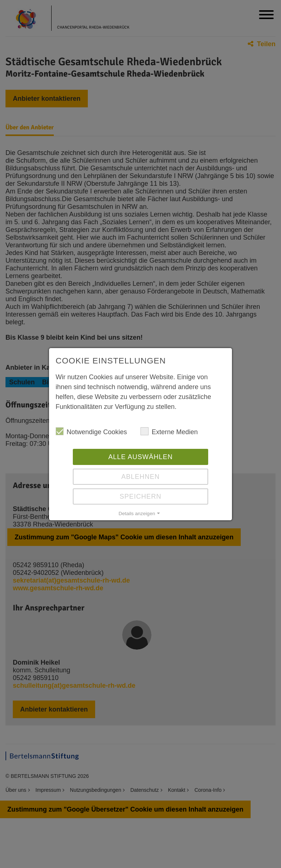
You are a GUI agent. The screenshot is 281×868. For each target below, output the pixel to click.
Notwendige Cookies (91, 431)
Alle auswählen (140, 457)
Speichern (140, 496)
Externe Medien (169, 431)
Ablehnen (140, 477)
